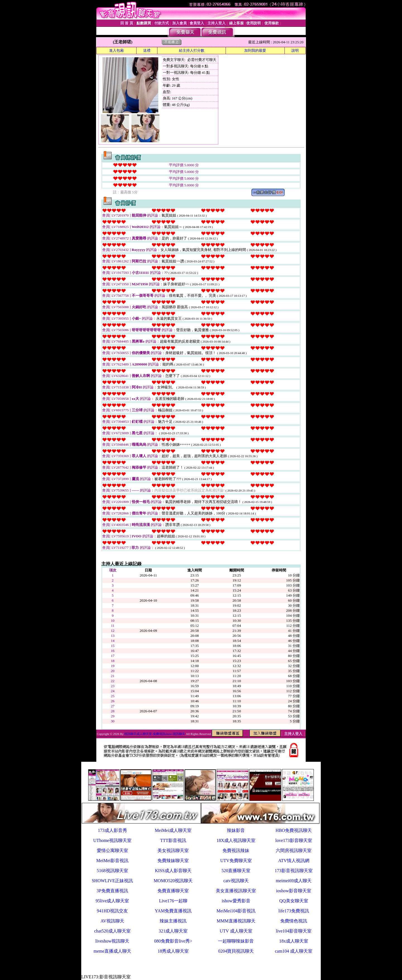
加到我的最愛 (255, 50)
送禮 (147, 50)
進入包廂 (116, 50)
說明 (295, 50)
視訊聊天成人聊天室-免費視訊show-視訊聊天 (155, 734)
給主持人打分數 (192, 50)
